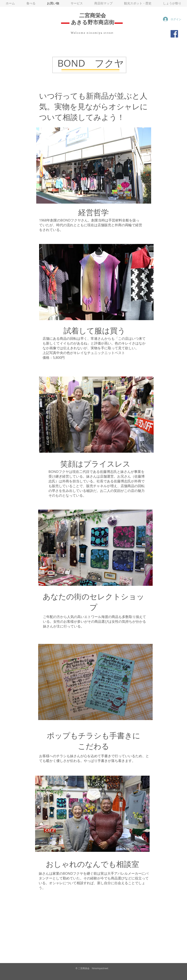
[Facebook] (174, 34)
